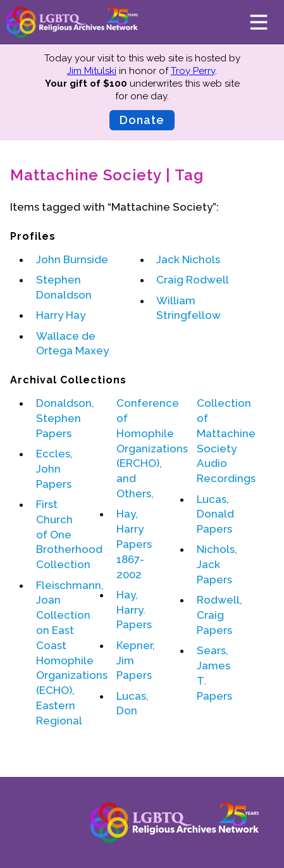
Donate (142, 120)
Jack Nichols (188, 259)
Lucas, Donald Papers (215, 514)
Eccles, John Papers (54, 469)
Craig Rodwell (193, 280)
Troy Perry (193, 71)
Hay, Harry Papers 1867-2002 (134, 544)
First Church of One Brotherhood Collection (69, 534)
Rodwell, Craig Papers (219, 615)
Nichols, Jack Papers (217, 564)
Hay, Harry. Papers (134, 610)
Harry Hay (61, 315)
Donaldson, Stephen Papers (65, 418)
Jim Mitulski (92, 71)
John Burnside (72, 259)
